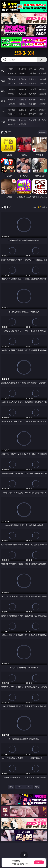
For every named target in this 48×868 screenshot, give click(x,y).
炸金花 (22, 73)
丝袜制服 (22, 83)
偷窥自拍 (12, 100)
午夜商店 (22, 120)
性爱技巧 (43, 114)
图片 (3, 101)
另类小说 (22, 114)
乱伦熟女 (33, 94)
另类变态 (43, 94)
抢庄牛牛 (43, 73)
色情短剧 (22, 124)
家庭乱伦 (22, 110)
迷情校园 (12, 114)
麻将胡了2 (12, 73)
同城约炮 (12, 120)
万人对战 (33, 69)
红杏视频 (12, 124)
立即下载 (39, 862)
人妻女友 (33, 110)
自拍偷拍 (22, 79)
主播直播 (33, 83)
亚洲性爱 (12, 89)
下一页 (29, 787)
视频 (3, 81)
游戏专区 (43, 69)
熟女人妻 (12, 83)
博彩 (3, 71)
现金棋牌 (33, 73)
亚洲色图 (22, 100)
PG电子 (12, 69)
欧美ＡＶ (33, 79)
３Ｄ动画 (43, 79)
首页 (11, 787)
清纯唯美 (22, 104)
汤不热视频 (43, 120)
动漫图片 (43, 100)
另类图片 (43, 104)
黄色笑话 (33, 114)
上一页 (20, 787)
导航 (3, 122)
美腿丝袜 (12, 104)
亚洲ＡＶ (12, 79)
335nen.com (24, 53)
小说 (3, 112)
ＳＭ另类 (43, 83)
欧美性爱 (43, 89)
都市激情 (12, 110)
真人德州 (22, 69)
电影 (3, 91)
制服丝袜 (12, 94)
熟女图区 (33, 104)
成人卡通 (33, 89)
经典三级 (22, 94)
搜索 (42, 60)
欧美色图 (33, 100)
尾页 (37, 787)
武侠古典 (43, 110)
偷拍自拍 (22, 89)
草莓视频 (33, 120)
